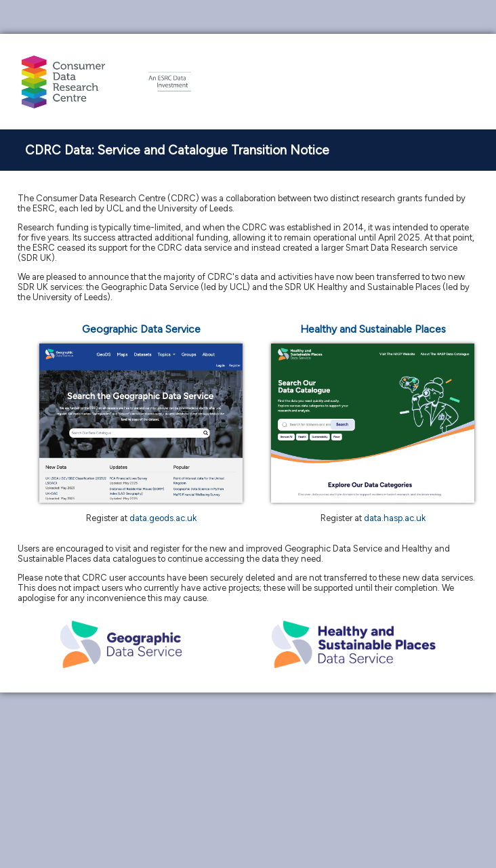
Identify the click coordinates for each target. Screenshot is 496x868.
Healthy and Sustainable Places (373, 329)
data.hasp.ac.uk (395, 518)
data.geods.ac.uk (163, 518)
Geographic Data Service (141, 329)
